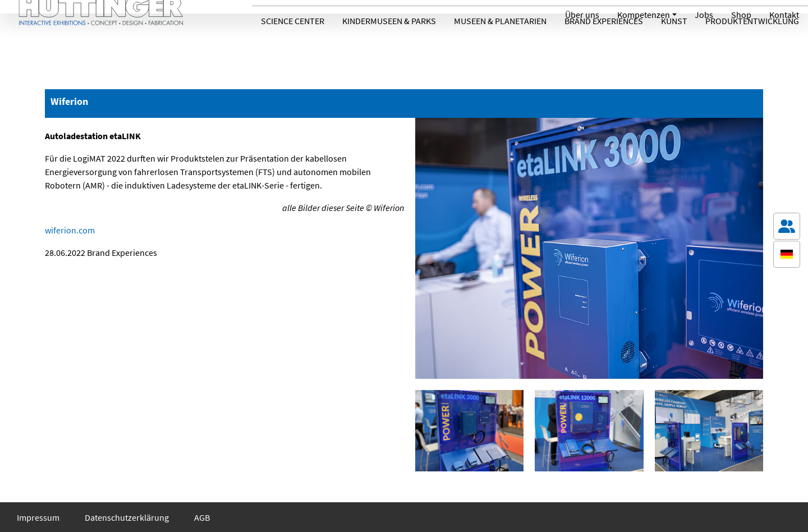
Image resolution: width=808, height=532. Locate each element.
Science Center (293, 47)
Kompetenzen (644, 15)
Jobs (704, 15)
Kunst (674, 47)
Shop (741, 15)
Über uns (582, 15)
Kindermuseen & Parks (389, 47)
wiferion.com (70, 230)
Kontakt (784, 15)
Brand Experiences (604, 47)
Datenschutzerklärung (127, 517)
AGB (202, 517)
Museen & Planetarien (500, 47)
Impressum (38, 517)
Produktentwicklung (752, 47)
